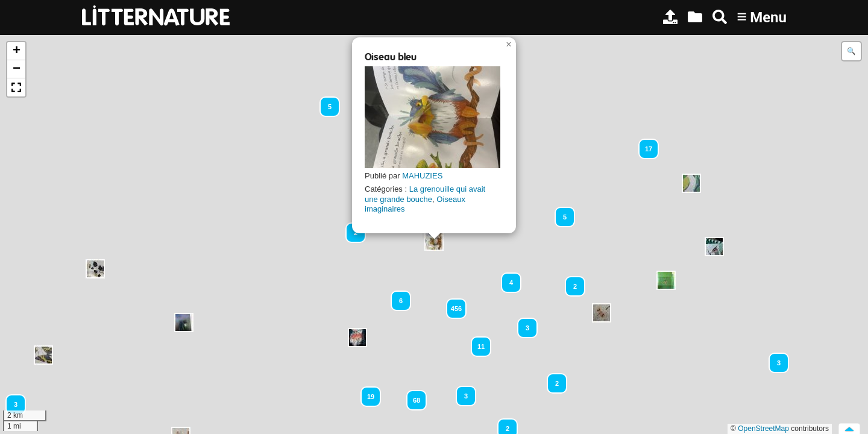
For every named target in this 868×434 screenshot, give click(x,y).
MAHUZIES (422, 176)
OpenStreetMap (763, 429)
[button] (184, 322)
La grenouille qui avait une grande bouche (425, 194)
